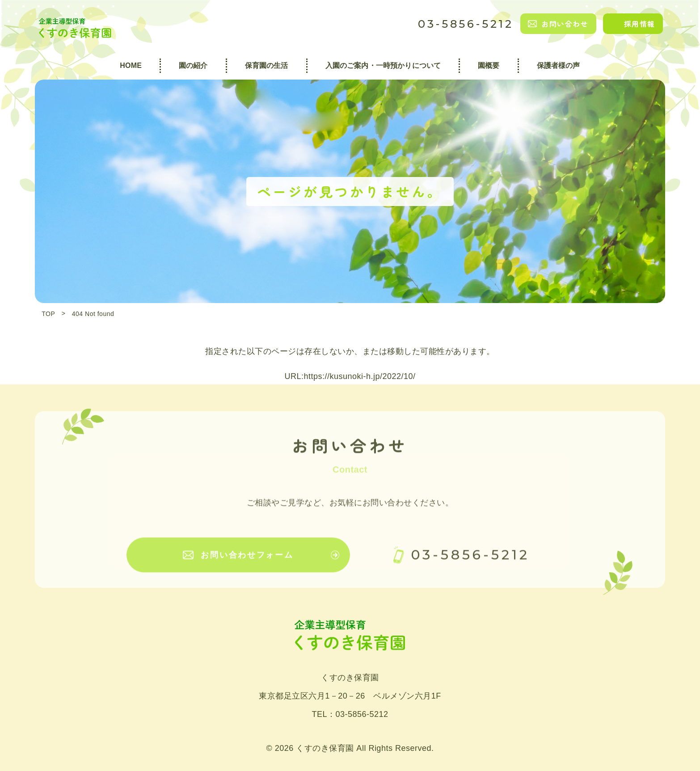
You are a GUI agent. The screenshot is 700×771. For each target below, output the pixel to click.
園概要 (489, 65)
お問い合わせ (565, 24)
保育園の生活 (267, 65)
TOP (48, 314)
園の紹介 (193, 65)
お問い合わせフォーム (247, 561)
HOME (131, 65)
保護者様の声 (559, 65)
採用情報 (640, 24)
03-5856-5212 (466, 24)
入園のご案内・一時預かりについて (383, 65)
